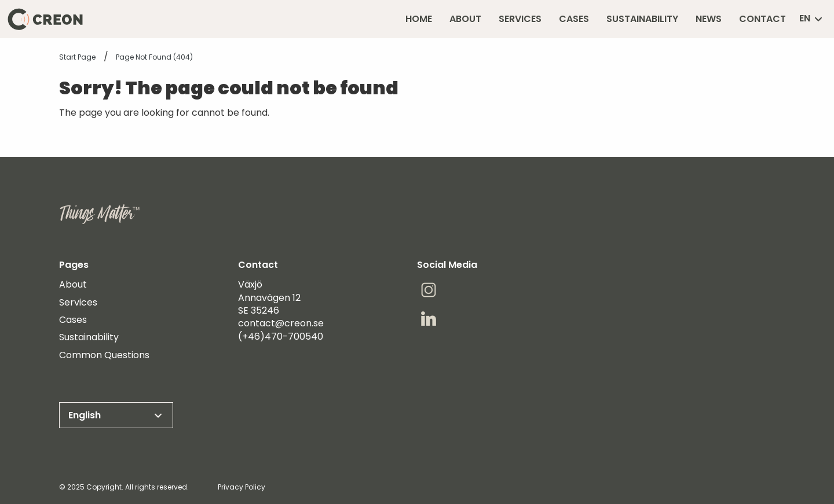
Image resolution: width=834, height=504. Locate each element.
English (116, 415)
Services (78, 303)
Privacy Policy (242, 487)
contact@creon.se (281, 323)
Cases (73, 320)
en (812, 19)
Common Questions (104, 355)
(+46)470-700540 (281, 336)
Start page (77, 57)
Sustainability (89, 337)
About (73, 285)
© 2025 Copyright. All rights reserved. (124, 487)
